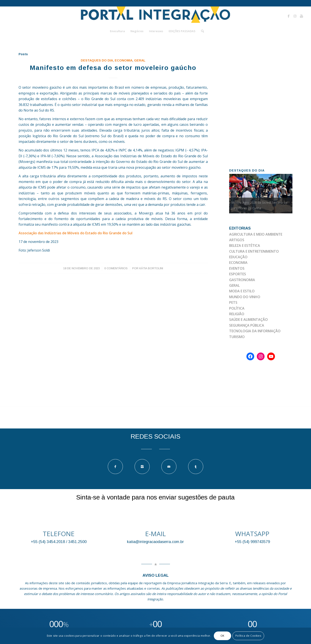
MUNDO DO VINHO (245, 297)
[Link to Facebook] (289, 16)
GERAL (140, 60)
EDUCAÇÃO (238, 257)
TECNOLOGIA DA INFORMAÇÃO (255, 331)
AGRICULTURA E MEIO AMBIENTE (256, 234)
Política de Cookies (248, 636)
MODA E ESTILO (242, 291)
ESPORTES (238, 274)
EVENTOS (237, 268)
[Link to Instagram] (295, 16)
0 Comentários (116, 268)
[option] (261, 194)
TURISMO (237, 337)
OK (222, 636)
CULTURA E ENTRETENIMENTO (254, 251)
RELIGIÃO (237, 314)
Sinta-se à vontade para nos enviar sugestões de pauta (155, 497)
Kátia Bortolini (151, 268)
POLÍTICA (237, 308)
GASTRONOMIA (242, 280)
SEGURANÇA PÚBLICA (247, 325)
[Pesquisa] (201, 31)
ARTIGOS (237, 240)
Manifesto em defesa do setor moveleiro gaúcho (113, 68)
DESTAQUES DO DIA (97, 60)
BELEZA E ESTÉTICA (245, 246)
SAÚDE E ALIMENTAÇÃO (248, 320)
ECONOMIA (124, 60)
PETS (233, 302)
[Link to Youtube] (301, 16)
